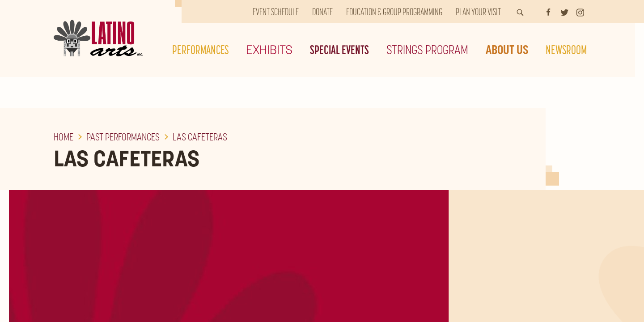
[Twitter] (564, 12)
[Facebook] (548, 12)
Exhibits (269, 50)
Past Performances (123, 137)
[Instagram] (580, 12)
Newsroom (566, 50)
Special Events (339, 50)
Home (64, 137)
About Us (507, 50)
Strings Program (427, 50)
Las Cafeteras (200, 137)
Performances (200, 50)
